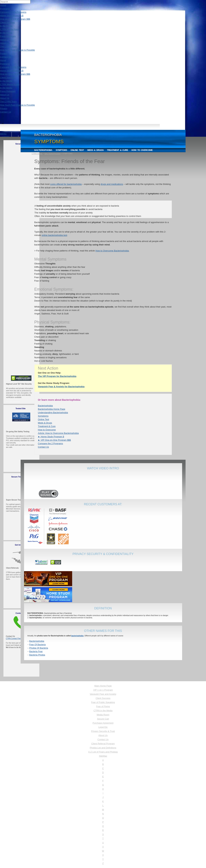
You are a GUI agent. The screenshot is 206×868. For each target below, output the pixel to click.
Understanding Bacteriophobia (53, 413)
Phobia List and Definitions (103, 748)
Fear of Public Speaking (103, 702)
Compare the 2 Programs (51, 443)
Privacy (4, 53)
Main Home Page (103, 686)
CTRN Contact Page (14, 638)
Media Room (103, 715)
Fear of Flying (103, 706)
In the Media (6, 26)
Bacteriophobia (43, 150)
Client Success (7, 22)
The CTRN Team (8, 47)
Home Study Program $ (12, 16)
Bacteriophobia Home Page (52, 409)
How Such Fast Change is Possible (17, 50)
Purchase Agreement (103, 723)
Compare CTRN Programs (13, 12)
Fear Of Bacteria (37, 645)
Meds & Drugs (95, 150)
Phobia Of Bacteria (39, 648)
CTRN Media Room (10, 29)
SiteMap (103, 756)
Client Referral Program (103, 744)
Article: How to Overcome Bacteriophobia (58, 433)
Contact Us (5, 57)
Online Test (77, 150)
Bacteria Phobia (37, 655)
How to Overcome (142, 150)
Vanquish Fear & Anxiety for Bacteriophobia (61, 387)
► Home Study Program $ (51, 437)
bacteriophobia (77, 636)
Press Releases (8, 36)
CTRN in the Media (103, 711)
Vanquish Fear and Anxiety (103, 694)
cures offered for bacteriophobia (66, 184)
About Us (5, 40)
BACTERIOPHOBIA (52, 154)
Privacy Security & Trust (103, 731)
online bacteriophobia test (54, 235)
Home (3, 5)
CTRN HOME (37, 154)
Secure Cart (103, 719)
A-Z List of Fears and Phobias (103, 752)
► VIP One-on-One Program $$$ (54, 440)
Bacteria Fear (36, 651)
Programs (5, 9)
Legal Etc (103, 727)
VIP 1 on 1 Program (103, 690)
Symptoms (61, 150)
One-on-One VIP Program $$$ (15, 19)
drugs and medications (112, 184)
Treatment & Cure (118, 150)
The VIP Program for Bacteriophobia (57, 376)
